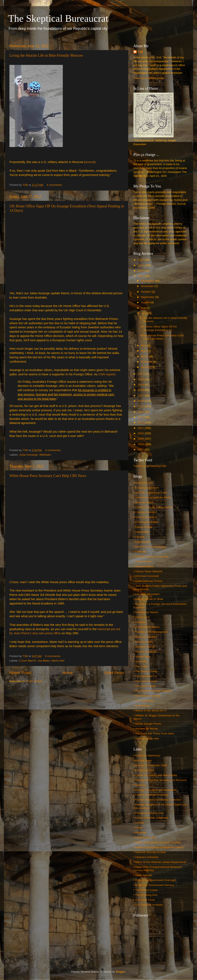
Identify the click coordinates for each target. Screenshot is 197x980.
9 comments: (53, 656)
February (147, 362)
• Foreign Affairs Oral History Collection (157, 800)
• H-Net (138, 828)
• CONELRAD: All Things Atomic (153, 507)
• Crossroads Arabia (146, 522)
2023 (141, 271)
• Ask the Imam (143, 760)
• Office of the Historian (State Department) (160, 862)
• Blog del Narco (143, 502)
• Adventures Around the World (152, 497)
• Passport (140, 622)
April (144, 351)
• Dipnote (139, 537)
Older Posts (114, 673)
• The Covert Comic (145, 890)
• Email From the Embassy (150, 547)
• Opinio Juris (142, 617)
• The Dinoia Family (145, 671)
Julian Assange (28, 455)
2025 (141, 260)
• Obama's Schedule (146, 857)
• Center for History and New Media (155, 775)
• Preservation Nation (146, 627)
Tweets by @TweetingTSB (150, 466)
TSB (140, 52)
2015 (141, 406)
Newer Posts (20, 673)
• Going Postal (142, 561)
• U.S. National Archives (148, 905)
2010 (141, 433)
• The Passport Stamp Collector (153, 691)
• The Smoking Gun (145, 895)
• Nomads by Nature (146, 612)
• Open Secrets (143, 875)
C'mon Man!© (27, 661)
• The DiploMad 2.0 (145, 676)
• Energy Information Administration (155, 790)
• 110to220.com (143, 483)
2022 (141, 276)
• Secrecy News (143, 642)
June (144, 313)
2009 (141, 439)
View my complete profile (149, 78)
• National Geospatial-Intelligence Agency (159, 847)
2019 (141, 385)
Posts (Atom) (34, 681)
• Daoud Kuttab (143, 527)
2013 (141, 417)
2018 (141, 390)
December (148, 281)
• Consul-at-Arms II (145, 517)
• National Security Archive (150, 852)
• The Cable (141, 666)
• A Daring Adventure (146, 488)
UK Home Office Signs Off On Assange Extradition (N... (159, 328)
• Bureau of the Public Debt (150, 765)
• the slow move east (146, 738)
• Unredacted (141, 706)
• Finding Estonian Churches (151, 557)
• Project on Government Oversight (155, 880)
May (144, 345)
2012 (141, 422)
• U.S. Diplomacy (144, 701)
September (148, 297)
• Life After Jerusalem (147, 594)
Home (68, 673)
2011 (141, 428)
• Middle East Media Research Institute (157, 842)
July (144, 308)
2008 (141, 444)
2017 (141, 396)
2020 (141, 379)
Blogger (120, 972)
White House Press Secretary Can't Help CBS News (48, 476)
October (146, 292)
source (90, 162)
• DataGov (140, 785)
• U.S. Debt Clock (144, 900)
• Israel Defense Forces (148, 581)
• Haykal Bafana (143, 566)
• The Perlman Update (147, 696)
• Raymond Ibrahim (145, 637)
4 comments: (55, 185)
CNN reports (107, 374)
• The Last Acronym (145, 681)
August (146, 302)
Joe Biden (44, 661)
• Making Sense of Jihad (148, 599)
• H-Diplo (139, 823)
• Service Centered (145, 652)
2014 (141, 412)
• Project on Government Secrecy (154, 885)
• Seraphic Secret (144, 647)
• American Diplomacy (147, 755)
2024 (141, 265)
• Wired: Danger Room (147, 724)
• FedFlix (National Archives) (151, 795)
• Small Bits (140, 661)
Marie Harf (58, 661)
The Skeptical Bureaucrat (58, 18)
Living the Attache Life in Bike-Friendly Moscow (46, 55)
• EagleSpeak (142, 542)
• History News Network (148, 571)
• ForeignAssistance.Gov (149, 813)
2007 (141, 450)
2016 (141, 401)
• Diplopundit (141, 532)
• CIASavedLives (144, 770)
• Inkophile (140, 832)
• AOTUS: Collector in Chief (150, 493)
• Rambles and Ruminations (151, 632)
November (148, 286)
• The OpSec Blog (144, 686)
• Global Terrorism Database (151, 818)
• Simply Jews (142, 657)
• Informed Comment (146, 576)
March (145, 356)
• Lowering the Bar (145, 837)
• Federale (140, 552)
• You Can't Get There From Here (154, 734)
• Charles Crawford (145, 512)
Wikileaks (45, 455)
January (146, 367)
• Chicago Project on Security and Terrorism (160, 780)
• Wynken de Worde (146, 729)
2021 (141, 374)
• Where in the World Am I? (150, 711)
